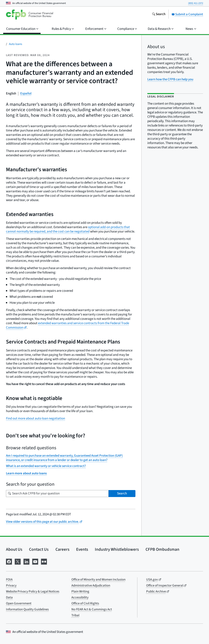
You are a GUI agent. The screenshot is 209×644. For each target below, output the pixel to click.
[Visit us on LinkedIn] (26, 561)
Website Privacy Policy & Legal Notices (33, 591)
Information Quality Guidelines (27, 609)
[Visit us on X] (18, 561)
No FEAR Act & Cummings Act (92, 609)
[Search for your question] (57, 494)
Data (9, 597)
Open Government (19, 603)
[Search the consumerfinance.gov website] (159, 15)
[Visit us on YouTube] (35, 561)
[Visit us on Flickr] (44, 561)
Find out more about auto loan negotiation (35, 418)
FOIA (9, 580)
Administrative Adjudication (91, 586)
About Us (14, 549)
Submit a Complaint (187, 14)
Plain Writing (80, 591)
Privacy (11, 586)
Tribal (75, 615)
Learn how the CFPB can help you (170, 79)
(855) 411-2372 (196, 3)
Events (82, 549)
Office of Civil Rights (85, 603)
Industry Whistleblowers (117, 549)
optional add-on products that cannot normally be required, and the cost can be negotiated (68, 229)
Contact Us (39, 549)
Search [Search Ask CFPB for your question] (122, 493)
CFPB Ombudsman (162, 549)
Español (26, 93)
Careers (62, 549)
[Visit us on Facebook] (9, 561)
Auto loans (16, 44)
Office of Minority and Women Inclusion (98, 580)
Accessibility (80, 597)
